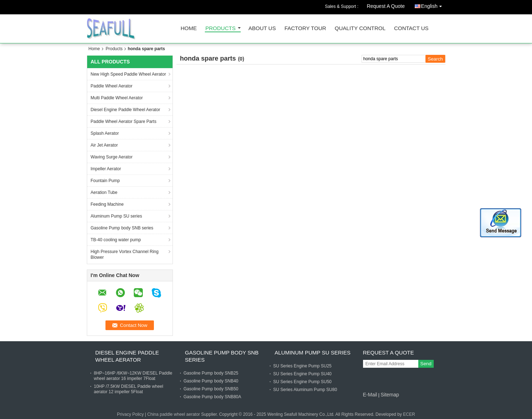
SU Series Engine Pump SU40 (303, 374)
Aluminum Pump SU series (116, 216)
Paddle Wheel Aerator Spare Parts (124, 122)
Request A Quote (386, 6)
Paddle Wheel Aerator (112, 86)
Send (426, 364)
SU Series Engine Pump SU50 (303, 382)
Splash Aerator (105, 133)
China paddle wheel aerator (174, 414)
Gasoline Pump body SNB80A (213, 397)
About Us (262, 28)
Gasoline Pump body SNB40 (211, 381)
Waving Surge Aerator (112, 157)
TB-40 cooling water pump (116, 240)
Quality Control (360, 28)
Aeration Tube (104, 192)
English (433, 5)
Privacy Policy (130, 414)
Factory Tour (305, 28)
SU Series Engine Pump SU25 (303, 366)
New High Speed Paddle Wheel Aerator (128, 74)
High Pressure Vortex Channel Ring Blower (125, 254)
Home (189, 28)
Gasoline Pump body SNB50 (211, 389)
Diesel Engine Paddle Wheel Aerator (126, 110)
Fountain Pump (105, 181)
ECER (409, 414)
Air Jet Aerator (104, 145)
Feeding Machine (107, 204)
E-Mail (370, 395)
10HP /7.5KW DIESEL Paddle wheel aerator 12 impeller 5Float (129, 389)
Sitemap (390, 395)
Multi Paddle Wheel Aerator (117, 98)
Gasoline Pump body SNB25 (211, 373)
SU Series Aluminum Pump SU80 (305, 390)
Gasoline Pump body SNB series (122, 228)
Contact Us (411, 28)
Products (221, 28)
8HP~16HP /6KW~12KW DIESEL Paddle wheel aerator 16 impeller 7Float (133, 376)
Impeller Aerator (106, 169)
